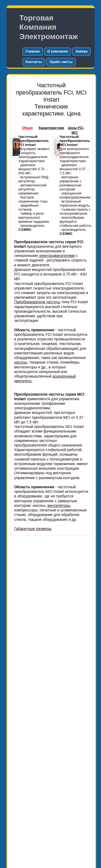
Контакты (34, 62)
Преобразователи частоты (37, 302)
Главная (33, 51)
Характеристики (51, 128)
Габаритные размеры (33, 529)
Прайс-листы (61, 62)
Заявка (81, 51)
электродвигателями (57, 256)
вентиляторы (59, 506)
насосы (21, 362)
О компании (58, 51)
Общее (27, 128)
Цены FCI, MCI (76, 130)
